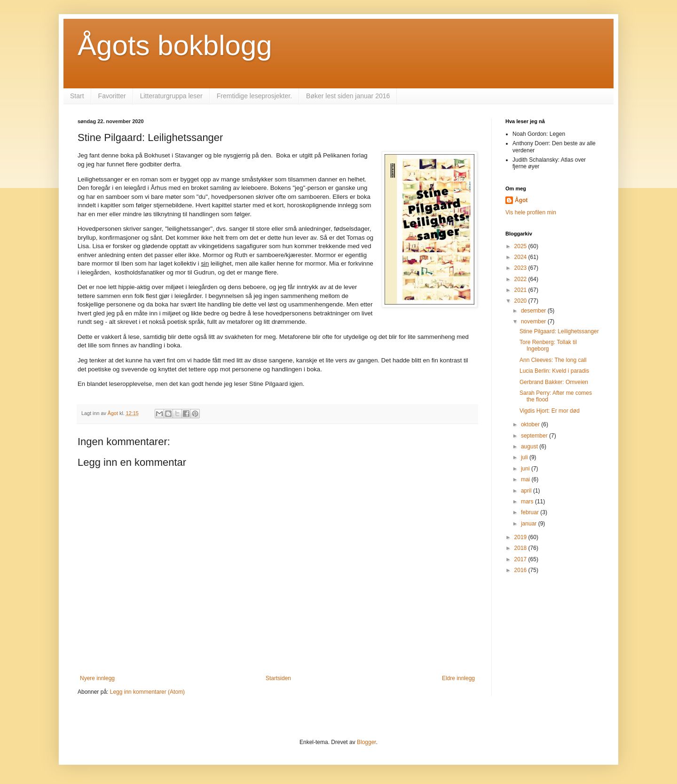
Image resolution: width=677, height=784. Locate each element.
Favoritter (112, 96)
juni (526, 469)
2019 (521, 537)
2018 (521, 548)
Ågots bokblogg (175, 45)
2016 (521, 570)
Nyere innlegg (97, 678)
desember (534, 311)
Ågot (521, 200)
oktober (531, 424)
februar (531, 512)
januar (530, 524)
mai (526, 479)
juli (525, 457)
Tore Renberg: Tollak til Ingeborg (548, 345)
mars (528, 502)
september (535, 436)
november (534, 321)
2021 (521, 290)
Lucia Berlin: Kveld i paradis (554, 371)
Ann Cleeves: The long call (553, 360)
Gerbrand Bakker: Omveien (554, 382)
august (530, 447)
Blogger (366, 742)
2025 (521, 246)
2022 (521, 279)
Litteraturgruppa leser (171, 96)
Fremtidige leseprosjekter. (254, 96)
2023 (521, 268)
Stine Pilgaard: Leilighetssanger (559, 331)
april (527, 491)
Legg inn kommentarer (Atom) (147, 692)
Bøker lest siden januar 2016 (348, 96)
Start (77, 96)
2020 (521, 301)
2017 (521, 559)
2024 (521, 257)
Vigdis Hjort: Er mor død (550, 411)
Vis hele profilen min (531, 212)
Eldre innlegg (458, 678)
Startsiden (278, 678)
